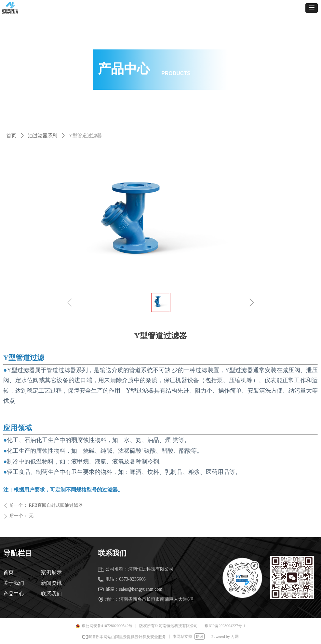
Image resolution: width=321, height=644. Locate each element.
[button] (312, 8)
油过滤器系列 (43, 136)
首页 (11, 136)
